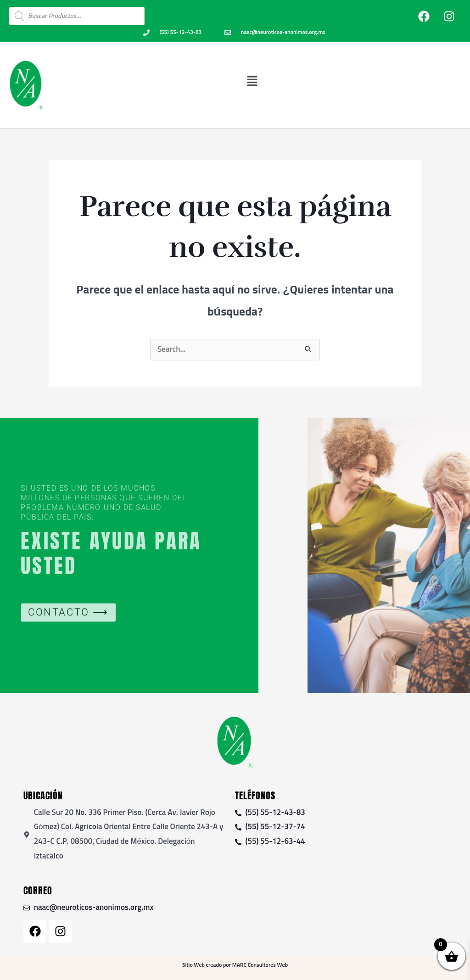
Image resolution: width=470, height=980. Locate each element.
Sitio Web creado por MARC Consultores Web (235, 965)
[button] (252, 81)
